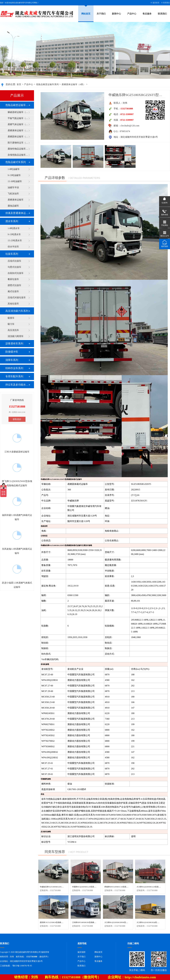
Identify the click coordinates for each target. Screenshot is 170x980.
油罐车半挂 (13, 187)
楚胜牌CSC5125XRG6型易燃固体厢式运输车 (56, 922)
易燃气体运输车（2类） (18, 124)
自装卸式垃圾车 (16, 273)
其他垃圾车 (13, 304)
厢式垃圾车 (13, 291)
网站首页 (86, 14)
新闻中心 (116, 14)
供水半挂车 (13, 247)
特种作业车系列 (14, 368)
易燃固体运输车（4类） (74, 84)
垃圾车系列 (12, 254)
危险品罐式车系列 (16, 162)
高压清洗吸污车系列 (17, 311)
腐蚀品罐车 (13, 206)
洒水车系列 (12, 221)
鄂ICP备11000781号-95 (22, 966)
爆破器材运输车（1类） (18, 112)
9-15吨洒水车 (14, 234)
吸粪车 (11, 318)
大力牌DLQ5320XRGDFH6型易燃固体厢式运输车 (123, 922)
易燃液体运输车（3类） (18, 130)
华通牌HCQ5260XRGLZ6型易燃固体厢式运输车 (90, 887)
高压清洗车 (13, 330)
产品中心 (132, 14)
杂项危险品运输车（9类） (18, 155)
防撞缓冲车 (12, 352)
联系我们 (167, 3)
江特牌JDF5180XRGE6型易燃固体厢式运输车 (89, 922)
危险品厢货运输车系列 (47, 84)
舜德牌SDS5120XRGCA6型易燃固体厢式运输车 (122, 887)
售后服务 (147, 14)
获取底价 (17, 419)
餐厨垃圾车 (13, 279)
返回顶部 (81, 952)
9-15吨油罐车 (14, 175)
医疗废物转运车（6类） (18, 143)
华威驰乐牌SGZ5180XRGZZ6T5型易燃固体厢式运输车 (60, 887)
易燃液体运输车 (16, 200)
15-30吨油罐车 (15, 181)
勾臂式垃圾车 (14, 267)
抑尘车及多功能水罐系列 (17, 385)
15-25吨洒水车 (15, 240)
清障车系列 (12, 360)
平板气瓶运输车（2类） (18, 118)
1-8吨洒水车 (14, 228)
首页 (19, 84)
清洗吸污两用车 (16, 336)
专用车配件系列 (14, 376)
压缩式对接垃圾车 (17, 298)
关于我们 (101, 14)
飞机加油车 (13, 194)
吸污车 (11, 324)
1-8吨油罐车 (14, 169)
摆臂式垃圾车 (14, 285)
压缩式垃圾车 (14, 261)
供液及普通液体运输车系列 (17, 213)
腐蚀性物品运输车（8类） (18, 149)
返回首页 (156, 3)
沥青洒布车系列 (14, 344)
